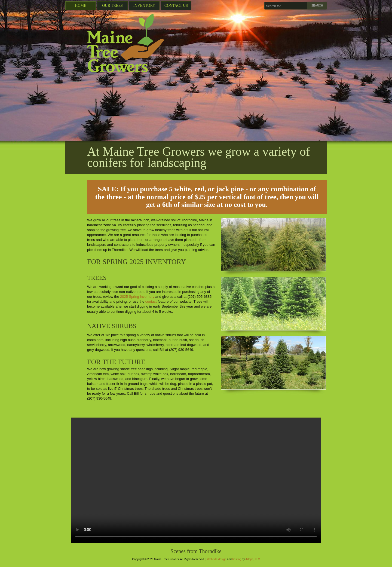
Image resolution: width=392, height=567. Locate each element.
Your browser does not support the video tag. (196, 480)
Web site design (217, 559)
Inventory (144, 6)
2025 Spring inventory (137, 297)
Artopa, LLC (252, 559)
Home (80, 6)
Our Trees (112, 6)
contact (151, 301)
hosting (237, 559)
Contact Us (176, 6)
